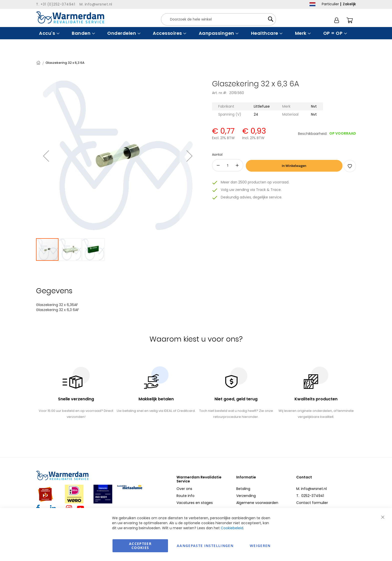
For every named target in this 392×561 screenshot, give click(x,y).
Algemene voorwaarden (257, 503)
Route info (185, 496)
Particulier (330, 4)
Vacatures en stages (195, 503)
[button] (46, 156)
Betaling (243, 489)
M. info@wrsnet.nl (311, 489)
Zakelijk (349, 4)
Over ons (184, 489)
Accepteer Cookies (140, 546)
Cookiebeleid (232, 528)
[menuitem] (49, 33)
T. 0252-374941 (310, 496)
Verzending (246, 496)
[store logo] (70, 17)
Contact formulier (312, 503)
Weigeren (260, 546)
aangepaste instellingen (205, 546)
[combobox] (218, 19)
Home (39, 63)
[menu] (196, 33)
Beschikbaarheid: (313, 134)
